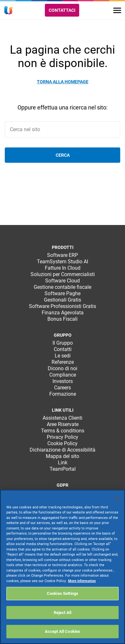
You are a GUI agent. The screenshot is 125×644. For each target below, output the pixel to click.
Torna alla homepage (63, 82)
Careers (62, 388)
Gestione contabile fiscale (62, 287)
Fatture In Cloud (63, 268)
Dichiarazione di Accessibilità (62, 450)
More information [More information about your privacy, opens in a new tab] (82, 581)
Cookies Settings (62, 593)
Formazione (63, 394)
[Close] (117, 498)
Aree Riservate (63, 424)
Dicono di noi (62, 368)
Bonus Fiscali (62, 319)
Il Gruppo (63, 343)
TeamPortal (63, 469)
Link (63, 463)
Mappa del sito (62, 456)
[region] (62, 567)
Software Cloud (62, 281)
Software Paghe (62, 293)
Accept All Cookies (62, 631)
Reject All (62, 613)
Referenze (63, 362)
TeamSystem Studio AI (62, 262)
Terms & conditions (63, 431)
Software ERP (62, 255)
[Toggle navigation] (117, 10)
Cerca (63, 155)
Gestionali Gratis (62, 300)
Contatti (63, 349)
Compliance (63, 375)
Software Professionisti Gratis (62, 306)
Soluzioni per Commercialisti (63, 274)
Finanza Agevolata (63, 313)
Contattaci (62, 10)
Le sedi (63, 356)
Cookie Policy (62, 443)
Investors (63, 381)
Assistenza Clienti (62, 418)
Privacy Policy (62, 437)
